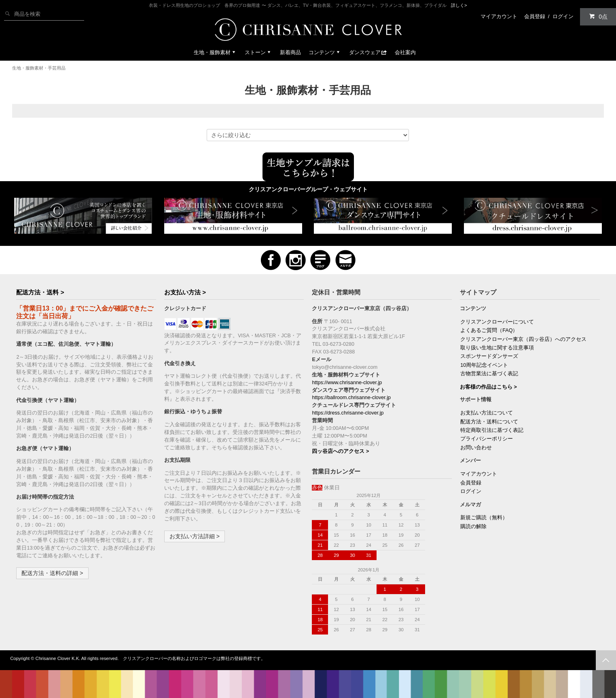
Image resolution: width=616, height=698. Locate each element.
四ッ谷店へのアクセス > (340, 451)
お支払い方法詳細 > (195, 536)
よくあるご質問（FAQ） (489, 330)
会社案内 (405, 52)
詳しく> (459, 5)
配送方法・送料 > (40, 292)
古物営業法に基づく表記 (489, 374)
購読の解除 (473, 527)
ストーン (258, 52)
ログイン (563, 16)
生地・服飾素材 (215, 52)
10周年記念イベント (484, 365)
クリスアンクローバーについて (497, 322)
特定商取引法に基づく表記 (492, 430)
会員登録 (535, 16)
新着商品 (290, 52)
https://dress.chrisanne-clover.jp (348, 413)
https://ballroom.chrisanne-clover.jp (351, 398)
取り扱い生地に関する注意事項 (497, 348)
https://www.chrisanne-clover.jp (347, 383)
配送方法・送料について (489, 422)
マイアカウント (499, 16)
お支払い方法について (487, 413)
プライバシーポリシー (487, 439)
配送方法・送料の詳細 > (52, 573)
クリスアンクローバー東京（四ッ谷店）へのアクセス (523, 339)
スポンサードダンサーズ (489, 356)
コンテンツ (325, 52)
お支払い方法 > (185, 292)
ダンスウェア (368, 52)
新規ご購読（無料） (484, 518)
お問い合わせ (476, 448)
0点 (598, 16)
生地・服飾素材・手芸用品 (39, 68)
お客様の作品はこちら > (488, 387)
